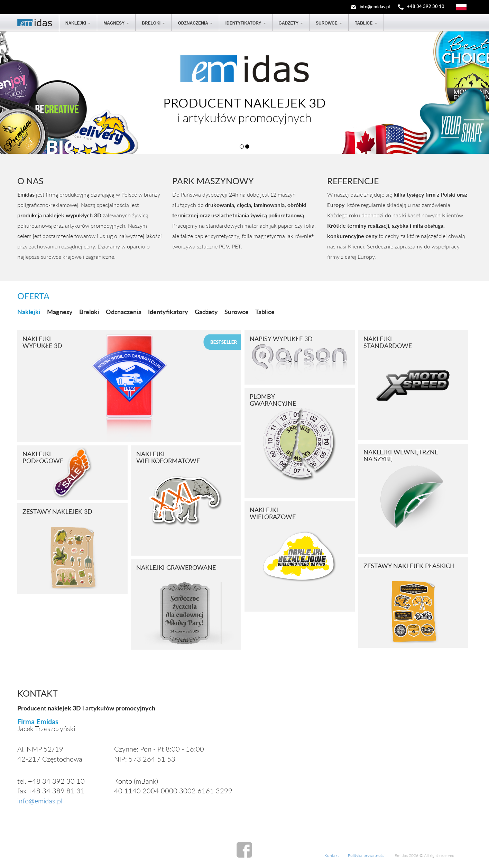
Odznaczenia (195, 23)
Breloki (153, 23)
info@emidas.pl (375, 7)
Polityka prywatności (367, 855)
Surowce (329, 23)
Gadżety (291, 23)
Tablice (366, 23)
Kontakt (332, 855)
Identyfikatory (246, 23)
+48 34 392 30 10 (426, 7)
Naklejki (78, 23)
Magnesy (116, 23)
